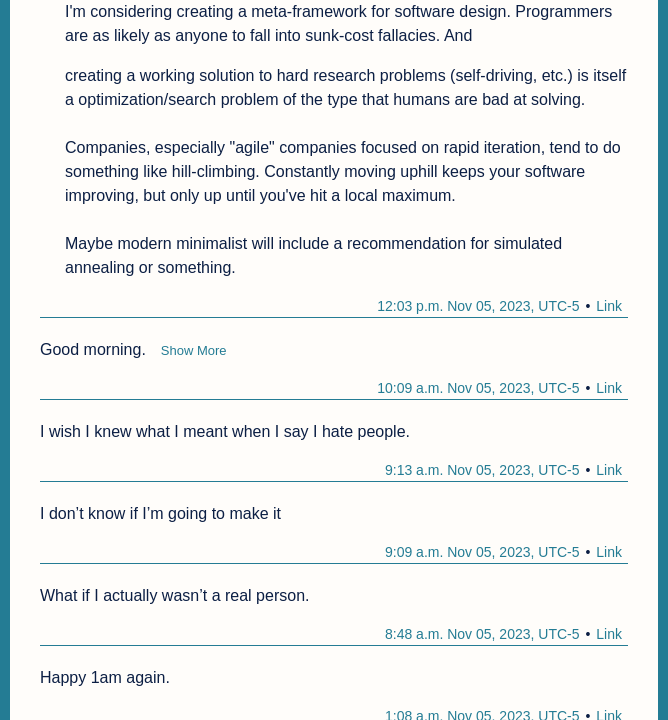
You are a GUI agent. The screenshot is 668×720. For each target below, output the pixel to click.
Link (609, 306)
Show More (194, 350)
